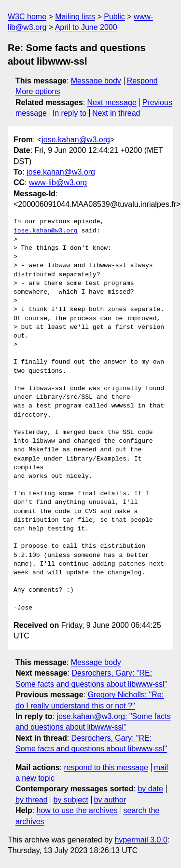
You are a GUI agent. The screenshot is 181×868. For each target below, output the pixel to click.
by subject (71, 800)
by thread (32, 800)
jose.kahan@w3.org (76, 140)
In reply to (70, 113)
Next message (112, 102)
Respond (142, 81)
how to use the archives (77, 810)
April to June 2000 (86, 27)
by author (110, 800)
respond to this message (106, 767)
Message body (96, 81)
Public (114, 17)
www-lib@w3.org (58, 183)
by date (150, 789)
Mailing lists (75, 17)
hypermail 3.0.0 (141, 840)
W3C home (27, 17)
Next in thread (116, 113)
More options (38, 91)
